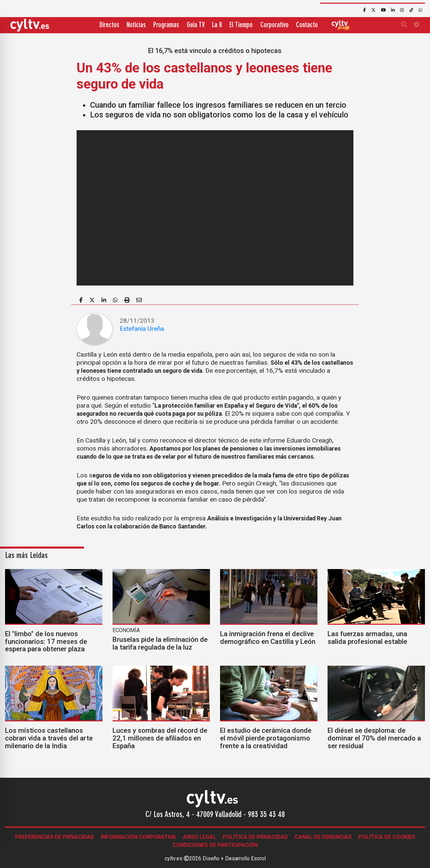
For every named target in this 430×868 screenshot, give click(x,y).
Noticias (136, 25)
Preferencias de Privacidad (55, 837)
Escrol (258, 858)
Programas (166, 25)
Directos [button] (109, 25)
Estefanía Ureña (142, 329)
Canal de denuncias (323, 837)
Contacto (307, 25)
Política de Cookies (387, 837)
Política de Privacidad (255, 837)
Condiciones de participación (215, 845)
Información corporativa (138, 837)
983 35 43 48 (266, 815)
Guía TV (196, 25)
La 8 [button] (217, 25)
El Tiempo (241, 25)
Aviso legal (199, 837)
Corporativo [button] (274, 25)
